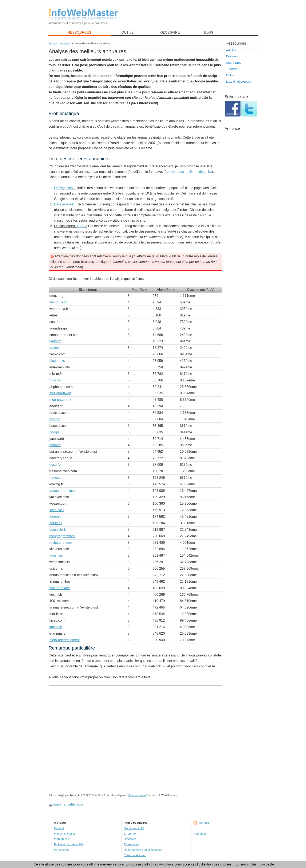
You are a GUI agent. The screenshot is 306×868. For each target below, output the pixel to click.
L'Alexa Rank (64, 204)
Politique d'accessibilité (69, 844)
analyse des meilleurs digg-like (189, 172)
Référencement (137, 795)
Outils (230, 75)
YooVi (81, 226)
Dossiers (232, 56)
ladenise (56, 627)
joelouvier (57, 510)
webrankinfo (59, 302)
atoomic (55, 517)
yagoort (55, 341)
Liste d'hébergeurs (238, 82)
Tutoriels (232, 69)
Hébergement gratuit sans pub (143, 850)
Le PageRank (64, 188)
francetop (57, 478)
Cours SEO (234, 63)
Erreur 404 (131, 834)
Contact (59, 828)
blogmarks (57, 361)
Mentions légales (65, 834)
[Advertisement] (191, 15)
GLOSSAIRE (170, 32)
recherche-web (61, 543)
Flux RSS (204, 823)
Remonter (200, 834)
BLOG (209, 32)
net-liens (56, 523)
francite (55, 380)
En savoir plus (246, 864)
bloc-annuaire (60, 588)
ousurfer (56, 465)
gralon (54, 348)
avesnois (56, 555)
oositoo (55, 419)
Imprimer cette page (68, 804)
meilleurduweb (60, 393)
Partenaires (61, 850)
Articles (231, 50)
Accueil (53, 43)
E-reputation (132, 844)
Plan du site (62, 839)
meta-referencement (65, 640)
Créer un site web (135, 855)
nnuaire (55, 445)
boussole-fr (58, 530)
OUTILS (128, 32)
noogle (55, 432)
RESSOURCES (79, 32)
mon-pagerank (60, 400)
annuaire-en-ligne (63, 491)
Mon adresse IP (134, 828)
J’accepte (267, 864)
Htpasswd (130, 839)
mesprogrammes (62, 536)
